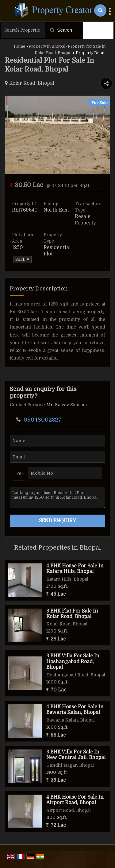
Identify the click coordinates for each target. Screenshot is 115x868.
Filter (98, 30)
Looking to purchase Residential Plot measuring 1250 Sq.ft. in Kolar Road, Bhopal (57, 497)
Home (19, 46)
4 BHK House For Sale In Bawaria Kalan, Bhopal (75, 710)
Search (61, 30)
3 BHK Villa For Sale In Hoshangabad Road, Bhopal (73, 662)
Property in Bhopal (47, 46)
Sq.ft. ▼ (23, 259)
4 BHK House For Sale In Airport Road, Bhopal (75, 800)
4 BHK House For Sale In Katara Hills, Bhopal (75, 569)
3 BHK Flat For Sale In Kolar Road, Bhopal (72, 614)
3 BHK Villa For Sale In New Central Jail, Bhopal (76, 755)
